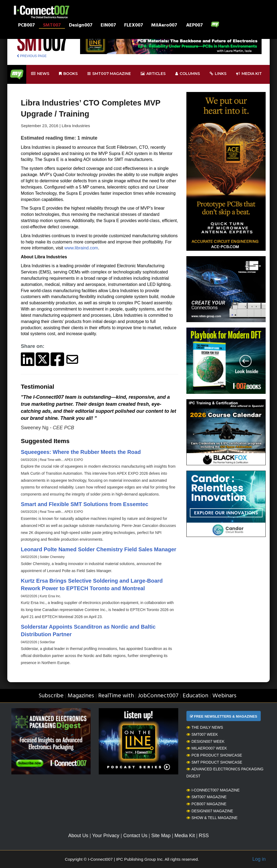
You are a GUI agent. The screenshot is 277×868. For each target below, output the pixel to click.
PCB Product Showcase (214, 755)
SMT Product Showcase (214, 762)
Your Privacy (106, 836)
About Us (78, 836)
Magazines (81, 696)
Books (68, 74)
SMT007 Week (202, 734)
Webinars (224, 696)
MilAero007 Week (207, 748)
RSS (204, 836)
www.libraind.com (81, 248)
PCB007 (27, 26)
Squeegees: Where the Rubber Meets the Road (81, 452)
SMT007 (52, 26)
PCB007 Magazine (206, 804)
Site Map (161, 836)
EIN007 (108, 26)
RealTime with (116, 696)
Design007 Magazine (210, 811)
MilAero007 (164, 26)
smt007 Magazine (109, 74)
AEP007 (194, 26)
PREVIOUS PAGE (32, 56)
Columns (188, 74)
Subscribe (51, 696)
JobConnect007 (158, 696)
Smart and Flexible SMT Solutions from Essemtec (85, 504)
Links (218, 74)
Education (195, 696)
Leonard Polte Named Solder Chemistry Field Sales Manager (99, 549)
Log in (259, 859)
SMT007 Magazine (207, 797)
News (40, 74)
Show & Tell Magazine (212, 818)
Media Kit (185, 836)
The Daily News (205, 727)
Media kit (249, 74)
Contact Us (135, 836)
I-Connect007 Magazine (213, 790)
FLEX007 (134, 26)
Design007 (81, 26)
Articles (153, 74)
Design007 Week (205, 741)
